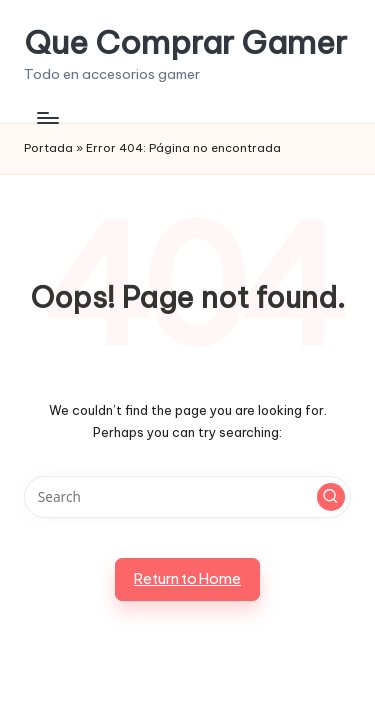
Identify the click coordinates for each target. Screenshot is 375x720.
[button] (331, 497)
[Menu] (47, 117)
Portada (48, 148)
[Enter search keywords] (187, 497)
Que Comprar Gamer (185, 42)
